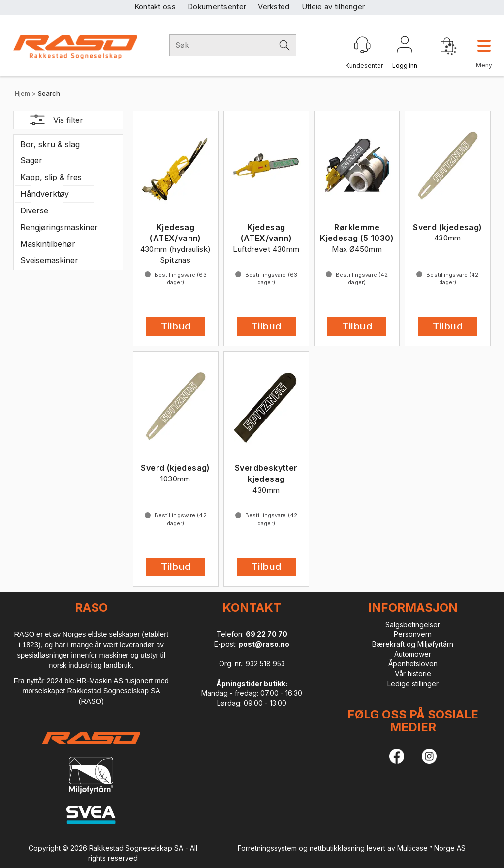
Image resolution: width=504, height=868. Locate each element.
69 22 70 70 (267, 634)
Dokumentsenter (217, 7)
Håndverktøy (45, 194)
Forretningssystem (267, 848)
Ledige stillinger (413, 683)
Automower (413, 654)
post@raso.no (264, 644)
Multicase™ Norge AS (431, 848)
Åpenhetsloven (413, 664)
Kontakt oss (155, 7)
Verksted (274, 7)
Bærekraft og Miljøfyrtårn (413, 644)
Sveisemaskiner (49, 260)
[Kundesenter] (362, 45)
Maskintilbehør (48, 244)
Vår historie (413, 673)
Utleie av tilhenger (333, 7)
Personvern (413, 634)
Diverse (34, 210)
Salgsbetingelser (413, 624)
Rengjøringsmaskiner (59, 227)
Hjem (22, 93)
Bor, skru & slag (50, 144)
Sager (31, 160)
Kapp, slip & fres (51, 177)
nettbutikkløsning (337, 848)
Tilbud (176, 326)
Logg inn (405, 46)
